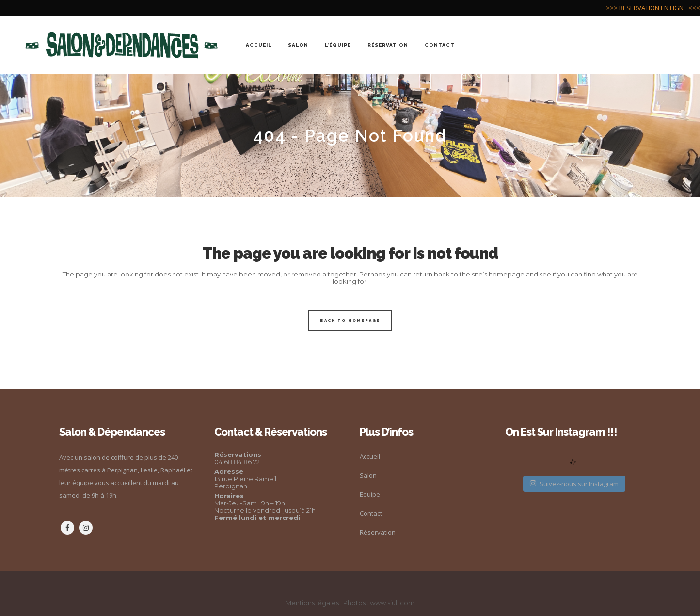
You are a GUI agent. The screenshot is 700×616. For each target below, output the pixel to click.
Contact (371, 513)
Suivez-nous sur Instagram (574, 484)
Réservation (378, 532)
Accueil (370, 456)
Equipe (370, 494)
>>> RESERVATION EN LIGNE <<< (653, 8)
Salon (368, 475)
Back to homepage (350, 320)
